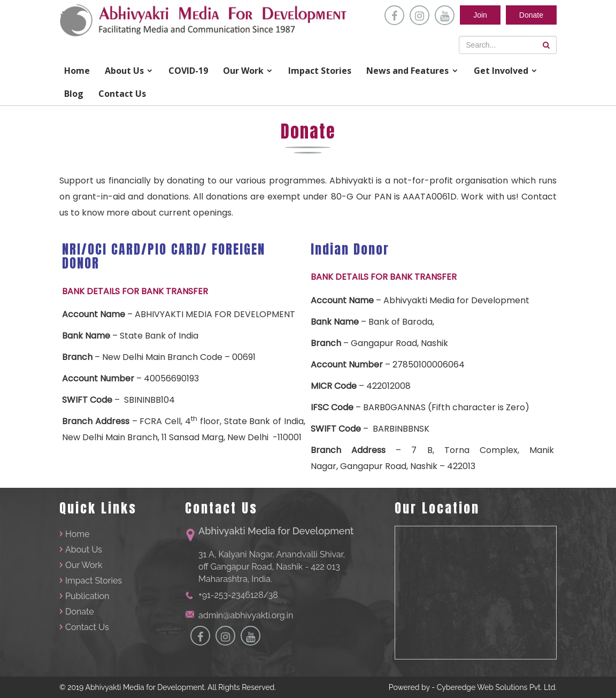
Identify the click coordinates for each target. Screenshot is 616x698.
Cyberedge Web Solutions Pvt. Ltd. (497, 687)
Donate (531, 15)
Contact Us (122, 94)
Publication (87, 596)
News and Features (407, 71)
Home (77, 71)
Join (480, 15)
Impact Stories (320, 71)
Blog (74, 94)
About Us (124, 71)
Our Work (243, 71)
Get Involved (501, 71)
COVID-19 (188, 71)
